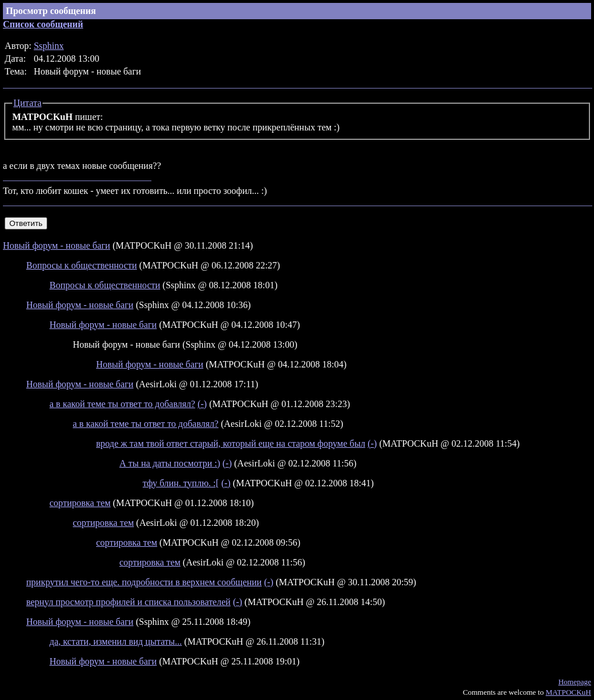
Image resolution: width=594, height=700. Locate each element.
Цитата (27, 103)
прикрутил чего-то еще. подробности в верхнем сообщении (144, 582)
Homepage (575, 682)
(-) (202, 404)
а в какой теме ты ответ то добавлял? (122, 404)
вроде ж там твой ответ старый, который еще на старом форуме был (231, 443)
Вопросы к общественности (82, 265)
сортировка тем (80, 503)
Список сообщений (43, 24)
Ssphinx (49, 46)
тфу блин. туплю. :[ (181, 483)
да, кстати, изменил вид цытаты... (116, 641)
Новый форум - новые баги (56, 245)
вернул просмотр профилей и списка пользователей (128, 602)
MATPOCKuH (568, 692)
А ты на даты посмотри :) (170, 463)
